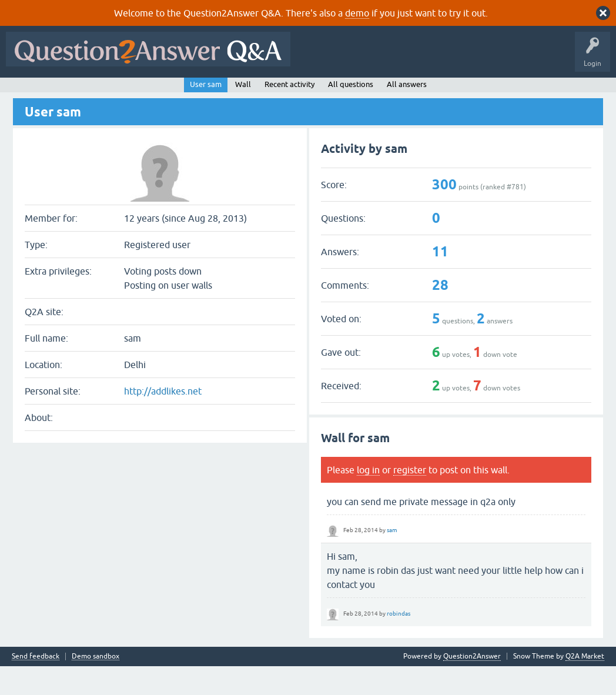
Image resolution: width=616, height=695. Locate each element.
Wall (243, 113)
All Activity (30, 92)
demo (357, 13)
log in (368, 498)
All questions (351, 113)
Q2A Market (585, 685)
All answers (407, 113)
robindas (399, 642)
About (372, 92)
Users (244, 92)
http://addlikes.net (163, 420)
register (410, 498)
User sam (206, 113)
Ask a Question (293, 92)
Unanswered (163, 92)
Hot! (118, 92)
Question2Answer (472, 685)
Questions (77, 92)
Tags (207, 92)
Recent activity (289, 113)
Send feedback (36, 685)
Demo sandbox (96, 685)
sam (392, 558)
